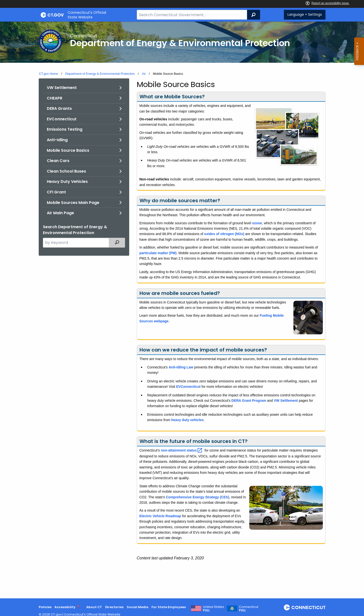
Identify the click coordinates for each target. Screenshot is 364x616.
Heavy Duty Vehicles (67, 182)
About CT (94, 607)
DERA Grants (59, 108)
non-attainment (182, 450)
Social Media (138, 607)
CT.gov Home (49, 74)
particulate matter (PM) (158, 253)
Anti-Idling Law (181, 367)
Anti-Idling (57, 140)
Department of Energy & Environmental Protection (100, 74)
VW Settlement (62, 88)
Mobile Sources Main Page (73, 203)
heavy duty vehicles (188, 420)
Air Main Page (60, 213)
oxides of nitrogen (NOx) (224, 234)
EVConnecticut (62, 119)
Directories (114, 607)
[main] (182, 310)
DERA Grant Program (249, 401)
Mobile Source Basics (68, 150)
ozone (257, 223)
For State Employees (169, 607)
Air (144, 74)
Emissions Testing (65, 129)
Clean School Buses (66, 171)
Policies (45, 607)
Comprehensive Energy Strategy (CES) (198, 497)
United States (213, 609)
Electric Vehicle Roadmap (160, 516)
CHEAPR (55, 98)
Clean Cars (58, 161)
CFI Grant (56, 192)
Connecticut (249, 609)
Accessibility (65, 607)
